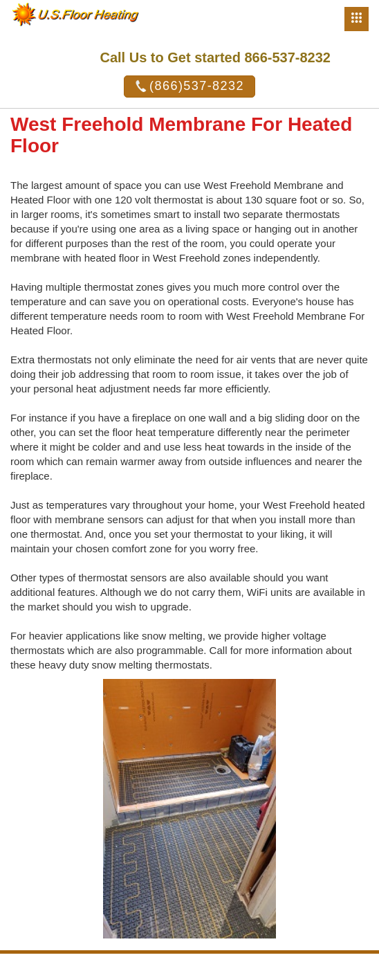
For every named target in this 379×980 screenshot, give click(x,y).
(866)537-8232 (189, 87)
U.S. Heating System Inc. (253, 968)
